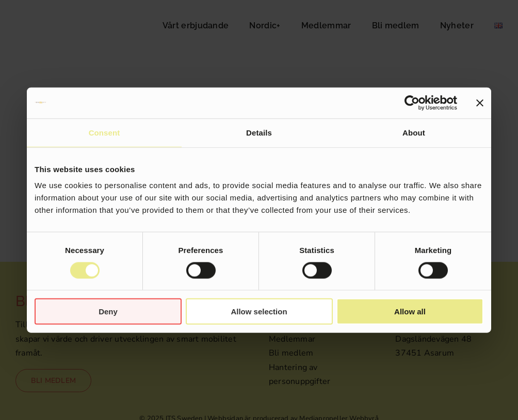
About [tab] (414, 132)
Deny (108, 312)
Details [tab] (259, 132)
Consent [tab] (104, 132)
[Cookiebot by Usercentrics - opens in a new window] (412, 103)
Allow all (410, 312)
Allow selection (259, 312)
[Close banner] (480, 103)
